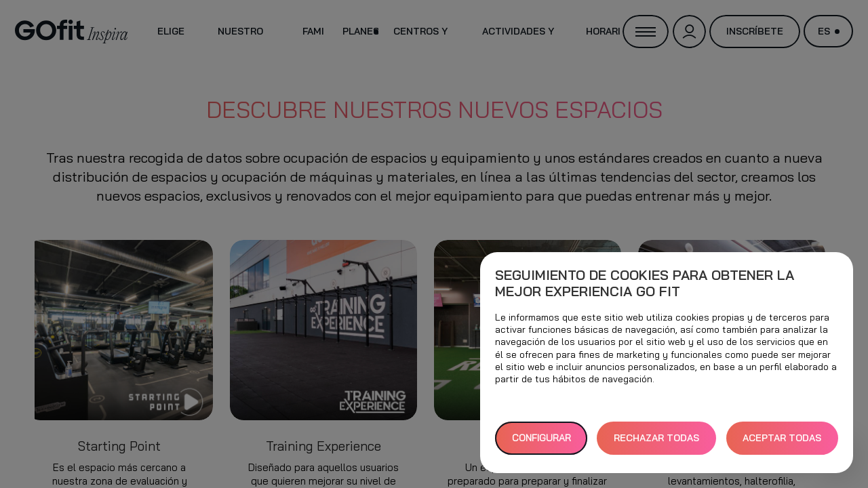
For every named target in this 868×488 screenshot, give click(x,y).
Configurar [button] (541, 438)
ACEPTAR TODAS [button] (782, 438)
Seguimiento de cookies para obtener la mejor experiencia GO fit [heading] (645, 283)
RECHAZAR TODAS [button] (656, 438)
